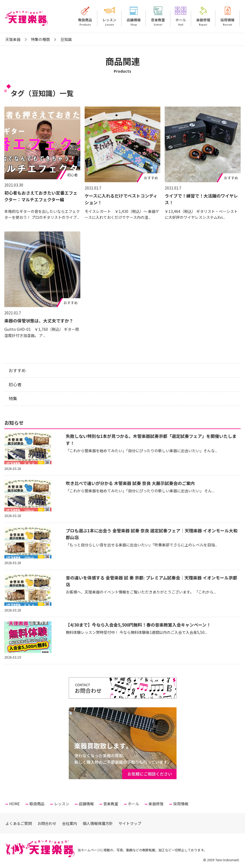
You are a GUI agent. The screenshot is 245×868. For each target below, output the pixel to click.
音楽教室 (158, 22)
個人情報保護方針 (98, 823)
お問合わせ (47, 823)
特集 (13, 398)
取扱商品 (85, 22)
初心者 (15, 384)
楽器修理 (203, 22)
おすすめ (17, 370)
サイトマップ (130, 823)
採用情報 (227, 22)
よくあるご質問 (19, 823)
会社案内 (70, 823)
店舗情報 (134, 22)
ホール (181, 22)
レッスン (109, 22)
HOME (15, 804)
